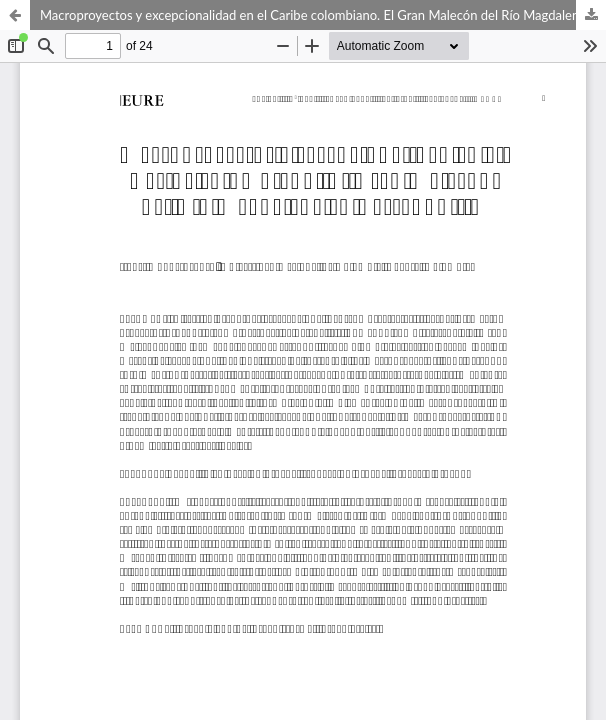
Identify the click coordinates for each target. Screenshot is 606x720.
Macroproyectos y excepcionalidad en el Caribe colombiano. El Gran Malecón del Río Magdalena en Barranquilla (323, 15)
